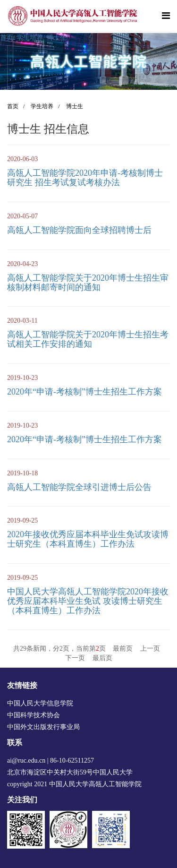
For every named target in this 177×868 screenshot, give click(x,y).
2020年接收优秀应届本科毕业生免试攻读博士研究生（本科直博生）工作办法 (88, 539)
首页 (8, 38)
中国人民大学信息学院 (40, 703)
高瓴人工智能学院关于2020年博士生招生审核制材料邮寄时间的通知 (88, 283)
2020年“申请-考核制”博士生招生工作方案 (84, 392)
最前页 (123, 649)
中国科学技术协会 (34, 715)
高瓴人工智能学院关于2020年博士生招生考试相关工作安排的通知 (88, 339)
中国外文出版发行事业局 (43, 727)
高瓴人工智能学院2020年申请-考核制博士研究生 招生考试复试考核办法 (85, 178)
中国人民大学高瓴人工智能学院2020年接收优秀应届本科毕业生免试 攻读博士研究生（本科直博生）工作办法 (88, 601)
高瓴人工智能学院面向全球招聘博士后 (79, 230)
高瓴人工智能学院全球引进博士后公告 (79, 487)
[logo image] (73, 16)
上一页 (150, 649)
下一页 (75, 658)
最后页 (102, 658)
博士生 (58, 38)
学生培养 (31, 38)
